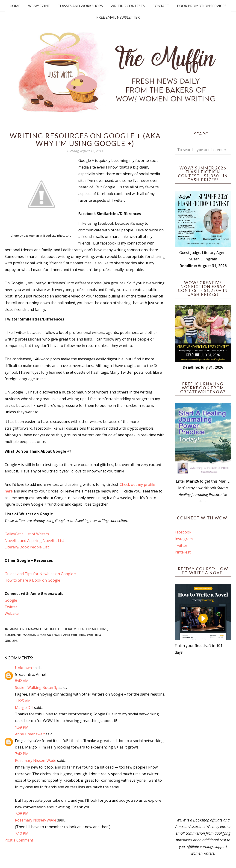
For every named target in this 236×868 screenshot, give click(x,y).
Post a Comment (19, 840)
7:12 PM (22, 833)
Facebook (183, 532)
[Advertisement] (203, 736)
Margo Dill (24, 708)
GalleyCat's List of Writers (27, 534)
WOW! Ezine (39, 6)
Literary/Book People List (27, 547)
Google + (12, 600)
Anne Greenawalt (26, 629)
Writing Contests (128, 6)
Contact (161, 6)
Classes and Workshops (80, 6)
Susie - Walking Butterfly (36, 687)
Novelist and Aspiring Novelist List (34, 541)
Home (15, 6)
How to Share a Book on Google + (34, 580)
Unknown (23, 668)
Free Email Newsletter (118, 17)
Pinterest (183, 552)
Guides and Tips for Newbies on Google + (41, 574)
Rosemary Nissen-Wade (36, 760)
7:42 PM (22, 754)
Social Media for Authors (84, 629)
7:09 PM (22, 813)
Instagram (184, 539)
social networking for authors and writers (45, 635)
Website (12, 613)
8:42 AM (22, 681)
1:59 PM (22, 727)
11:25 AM (23, 701)
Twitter (11, 607)
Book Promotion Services (202, 6)
